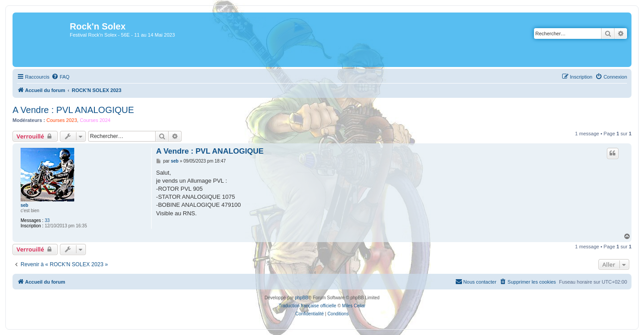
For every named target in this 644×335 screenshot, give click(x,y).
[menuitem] (60, 77)
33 (47, 220)
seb (24, 205)
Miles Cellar (354, 306)
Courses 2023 (62, 120)
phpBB (301, 298)
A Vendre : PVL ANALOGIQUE (73, 110)
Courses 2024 (95, 120)
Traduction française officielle (307, 306)
